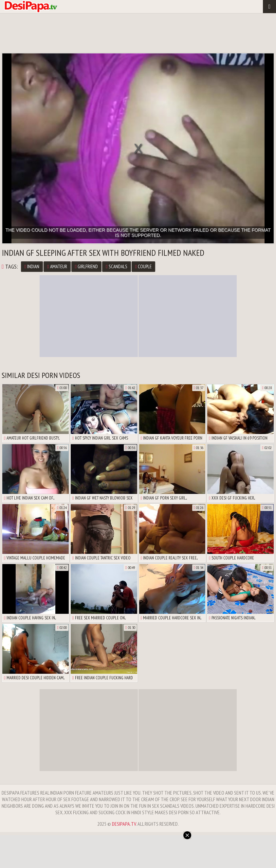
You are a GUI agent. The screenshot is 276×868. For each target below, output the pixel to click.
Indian (32, 266)
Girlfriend (86, 266)
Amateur (57, 266)
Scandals (116, 266)
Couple (143, 266)
